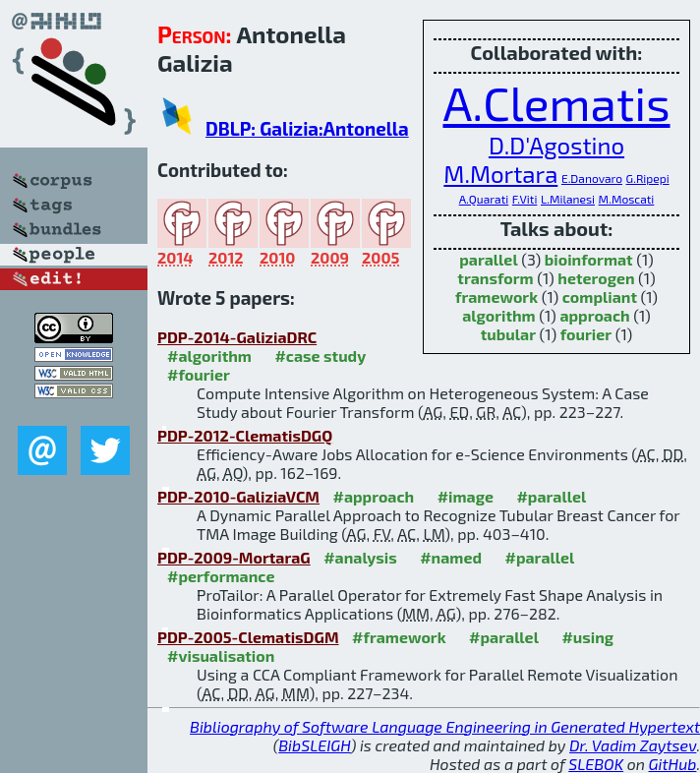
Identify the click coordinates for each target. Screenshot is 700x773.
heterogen (596, 278)
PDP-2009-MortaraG (234, 557)
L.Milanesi (568, 199)
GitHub (673, 764)
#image (466, 496)
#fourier (199, 374)
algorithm (499, 315)
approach (594, 315)
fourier (586, 334)
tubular (508, 334)
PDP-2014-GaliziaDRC (237, 337)
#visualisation (221, 655)
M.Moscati (627, 199)
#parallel (551, 496)
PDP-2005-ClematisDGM (248, 637)
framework (496, 297)
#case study (320, 356)
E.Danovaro (592, 178)
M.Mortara (500, 174)
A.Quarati (484, 199)
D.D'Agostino (556, 145)
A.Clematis (556, 102)
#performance (221, 576)
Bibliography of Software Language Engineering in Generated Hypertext (445, 726)
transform (495, 278)
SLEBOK (596, 764)
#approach (373, 496)
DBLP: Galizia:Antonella (307, 128)
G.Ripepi (648, 178)
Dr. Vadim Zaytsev (633, 745)
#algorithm (209, 356)
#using (587, 637)
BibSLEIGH (314, 745)
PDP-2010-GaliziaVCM (238, 496)
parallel (488, 259)
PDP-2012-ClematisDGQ (245, 435)
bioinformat (589, 259)
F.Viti (525, 199)
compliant (600, 297)
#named (451, 557)
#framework (399, 637)
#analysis (360, 557)
